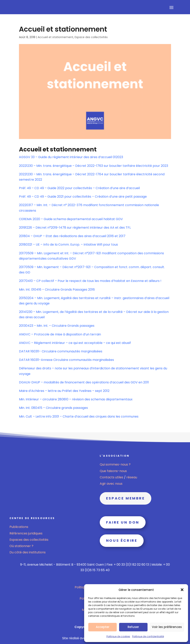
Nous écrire (122, 540)
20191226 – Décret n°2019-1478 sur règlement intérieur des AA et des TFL (75, 228)
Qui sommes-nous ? (115, 464)
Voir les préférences (167, 627)
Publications (19, 527)
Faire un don (123, 522)
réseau (132, 477)
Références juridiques (26, 533)
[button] (182, 590)
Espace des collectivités (91, 37)
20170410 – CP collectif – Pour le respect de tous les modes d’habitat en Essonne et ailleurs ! (90, 281)
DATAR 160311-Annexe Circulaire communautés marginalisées (66, 360)
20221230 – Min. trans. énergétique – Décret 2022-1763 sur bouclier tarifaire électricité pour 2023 (94, 166)
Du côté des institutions (28, 552)
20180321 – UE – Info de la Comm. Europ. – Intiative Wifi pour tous (68, 245)
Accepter (103, 627)
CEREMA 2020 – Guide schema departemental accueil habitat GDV (71, 219)
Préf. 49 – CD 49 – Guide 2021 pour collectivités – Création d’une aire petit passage (83, 197)
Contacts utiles (112, 477)
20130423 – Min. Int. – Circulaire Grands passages (57, 326)
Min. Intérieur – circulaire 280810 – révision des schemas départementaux (76, 399)
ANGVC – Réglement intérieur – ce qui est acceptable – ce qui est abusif (75, 343)
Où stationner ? (21, 546)
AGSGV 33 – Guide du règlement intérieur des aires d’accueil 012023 (71, 157)
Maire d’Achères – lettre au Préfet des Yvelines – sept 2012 (64, 391)
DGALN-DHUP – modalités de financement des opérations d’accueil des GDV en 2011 (84, 382)
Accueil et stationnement (55, 37)
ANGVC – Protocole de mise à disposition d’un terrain (60, 334)
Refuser (133, 627)
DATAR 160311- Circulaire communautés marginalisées (61, 351)
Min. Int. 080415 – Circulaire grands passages (53, 408)
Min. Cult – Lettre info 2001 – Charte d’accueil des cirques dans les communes (79, 416)
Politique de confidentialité (148, 636)
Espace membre (126, 498)
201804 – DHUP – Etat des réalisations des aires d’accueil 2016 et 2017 (72, 236)
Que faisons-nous (113, 471)
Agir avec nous (111, 484)
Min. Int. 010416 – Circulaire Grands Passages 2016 (57, 290)
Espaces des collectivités (29, 540)
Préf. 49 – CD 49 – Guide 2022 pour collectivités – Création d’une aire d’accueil (79, 188)
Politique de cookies (118, 636)
